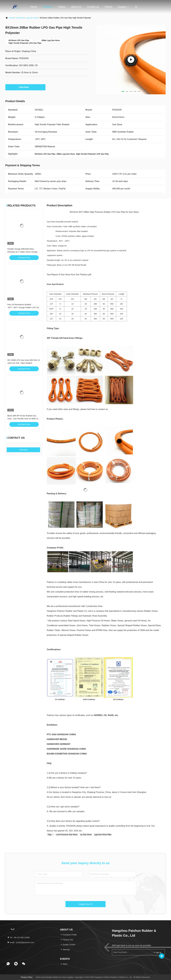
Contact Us (93, 7)
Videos (62, 7)
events (109, 7)
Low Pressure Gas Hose (67, 834)
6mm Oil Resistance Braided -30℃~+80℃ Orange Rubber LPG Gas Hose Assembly (24, 307)
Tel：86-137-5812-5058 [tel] (18, 938)
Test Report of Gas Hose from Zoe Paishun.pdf (69, 275)
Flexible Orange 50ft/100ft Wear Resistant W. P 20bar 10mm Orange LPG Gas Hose (22, 252)
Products (47, 7)
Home (34, 7)
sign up (157, 952)
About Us (76, 7)
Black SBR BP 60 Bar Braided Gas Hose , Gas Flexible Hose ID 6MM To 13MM (23, 419)
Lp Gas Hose (86, 834)
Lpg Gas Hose (32, 18)
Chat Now (25, 87)
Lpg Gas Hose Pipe (103, 834)
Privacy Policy (27, 977)
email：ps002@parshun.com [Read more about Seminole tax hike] (21, 942)
